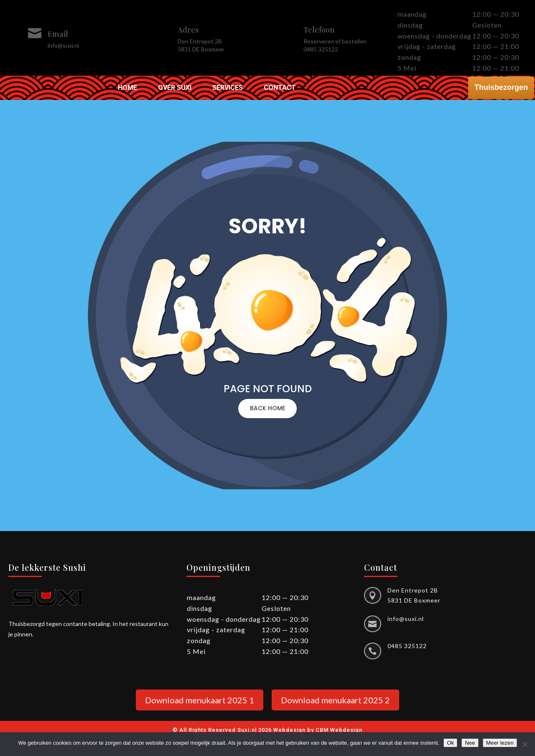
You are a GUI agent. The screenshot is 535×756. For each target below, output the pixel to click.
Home (127, 88)
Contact (280, 88)
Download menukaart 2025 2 (335, 700)
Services (228, 88)
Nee (470, 743)
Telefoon (319, 30)
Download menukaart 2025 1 (200, 700)
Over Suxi (175, 88)
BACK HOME (267, 408)
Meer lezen (500, 743)
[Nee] (525, 744)
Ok (450, 743)
